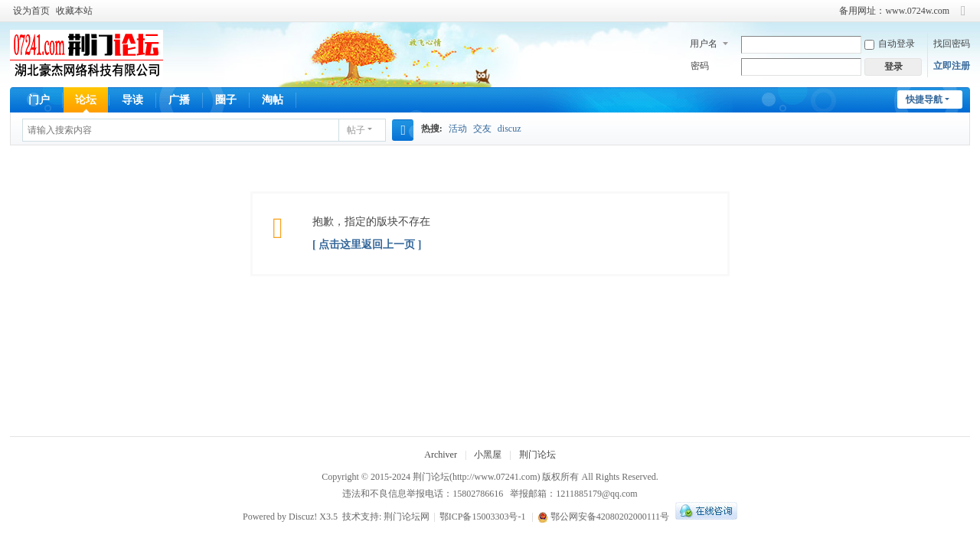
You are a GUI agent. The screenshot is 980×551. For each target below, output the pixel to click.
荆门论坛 (537, 455)
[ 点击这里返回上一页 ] (367, 245)
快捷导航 (924, 99)
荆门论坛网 (407, 517)
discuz (510, 129)
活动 (458, 129)
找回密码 (952, 44)
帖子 (356, 130)
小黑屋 (488, 455)
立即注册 (952, 66)
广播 (179, 100)
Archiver (441, 455)
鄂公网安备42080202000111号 (603, 517)
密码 (700, 66)
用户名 (704, 44)
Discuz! (303, 517)
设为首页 (31, 11)
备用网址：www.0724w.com (894, 11)
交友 (482, 129)
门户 (39, 100)
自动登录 (890, 44)
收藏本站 (74, 11)
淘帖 (273, 100)
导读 (132, 100)
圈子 (226, 100)
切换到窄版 (963, 17)
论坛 (86, 100)
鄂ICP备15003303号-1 (483, 517)
